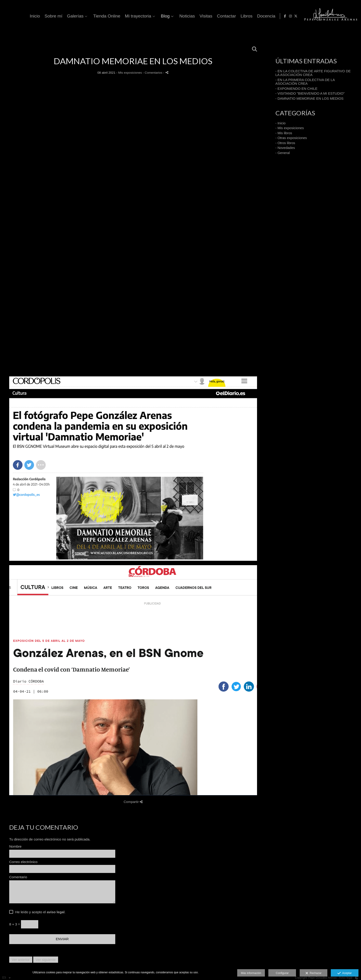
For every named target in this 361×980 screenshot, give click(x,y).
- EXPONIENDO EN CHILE (297, 89)
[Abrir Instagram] (349, 16)
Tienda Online (178, 16)
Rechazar (314, 973)
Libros (317, 16)
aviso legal (56, 912)
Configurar (282, 973)
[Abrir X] (354, 16)
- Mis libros (284, 133)
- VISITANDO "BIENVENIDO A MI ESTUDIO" (310, 93)
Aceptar (345, 973)
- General (283, 153)
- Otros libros (285, 143)
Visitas (277, 16)
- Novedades (285, 148)
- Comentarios (153, 73)
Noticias (258, 16)
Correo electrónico (23, 862)
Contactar (297, 16)
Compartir (133, 802)
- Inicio (281, 123)
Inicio (106, 16)
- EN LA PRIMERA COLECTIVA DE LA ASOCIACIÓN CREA (305, 82)
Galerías (146, 16)
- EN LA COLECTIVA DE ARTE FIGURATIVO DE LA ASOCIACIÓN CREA (313, 73)
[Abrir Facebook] (343, 16)
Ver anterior (21, 960)
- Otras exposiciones (291, 138)
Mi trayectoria (209, 16)
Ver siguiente (46, 960)
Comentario (18, 877)
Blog (236, 16)
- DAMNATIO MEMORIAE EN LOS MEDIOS (310, 98)
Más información (251, 973)
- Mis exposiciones (290, 128)
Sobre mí (124, 16)
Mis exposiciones (130, 73)
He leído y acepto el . (39, 912)
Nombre (15, 846)
